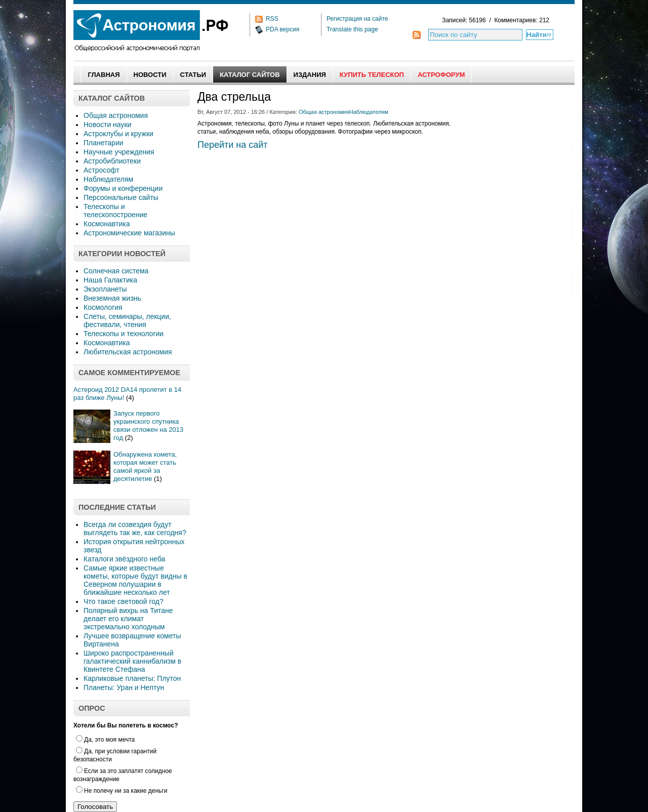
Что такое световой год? (124, 601)
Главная (104, 75)
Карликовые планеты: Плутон (132, 678)
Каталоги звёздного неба (124, 559)
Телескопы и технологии (124, 334)
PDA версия (282, 29)
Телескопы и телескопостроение (115, 211)
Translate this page (352, 29)
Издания (310, 75)
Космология (103, 307)
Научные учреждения (119, 152)
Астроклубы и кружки (118, 134)
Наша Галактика (110, 280)
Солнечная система (116, 271)
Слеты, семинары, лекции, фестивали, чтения (127, 320)
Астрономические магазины (129, 233)
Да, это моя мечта (105, 740)
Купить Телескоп (372, 75)
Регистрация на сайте (357, 19)
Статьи (193, 75)
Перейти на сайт (233, 145)
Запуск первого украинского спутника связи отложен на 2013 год (148, 425)
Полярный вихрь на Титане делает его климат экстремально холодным (128, 619)
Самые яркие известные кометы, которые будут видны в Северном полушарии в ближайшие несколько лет (135, 580)
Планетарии (104, 143)
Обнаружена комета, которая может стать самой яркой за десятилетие (145, 466)
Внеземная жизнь (112, 298)
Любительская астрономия (128, 352)
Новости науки (107, 125)
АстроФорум (441, 75)
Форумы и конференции (123, 188)
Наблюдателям (108, 179)
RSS (272, 19)
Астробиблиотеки (112, 161)
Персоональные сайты (121, 197)
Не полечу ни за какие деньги (121, 791)
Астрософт (102, 170)
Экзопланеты (105, 289)
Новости (150, 75)
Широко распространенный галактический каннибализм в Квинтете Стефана (132, 661)
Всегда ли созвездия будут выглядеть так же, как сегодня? (135, 529)
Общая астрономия (116, 115)
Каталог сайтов (250, 75)
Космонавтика (107, 224)
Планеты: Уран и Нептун (124, 687)
